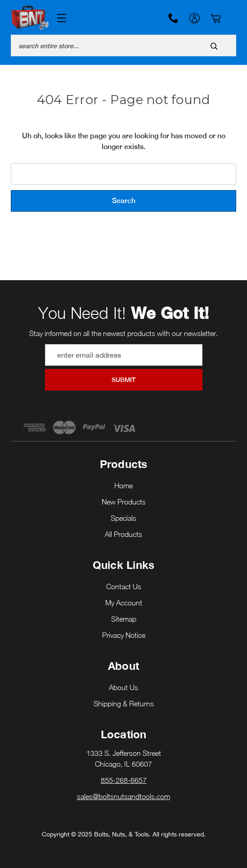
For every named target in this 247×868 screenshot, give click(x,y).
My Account (195, 19)
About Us (123, 687)
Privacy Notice (124, 635)
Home (123, 486)
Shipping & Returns (124, 704)
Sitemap (124, 619)
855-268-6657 (173, 18)
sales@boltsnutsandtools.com (123, 796)
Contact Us (124, 586)
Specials (123, 518)
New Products (124, 502)
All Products (123, 534)
